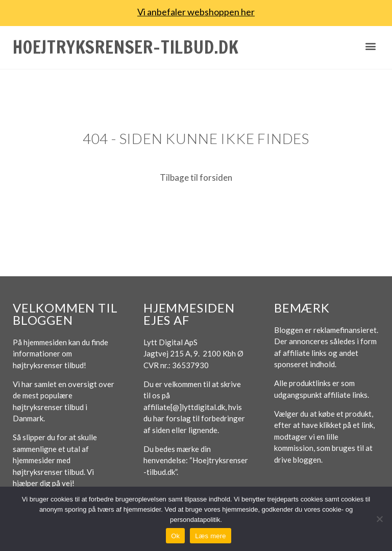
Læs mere (211, 536)
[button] (371, 46)
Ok (175, 536)
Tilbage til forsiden (196, 177)
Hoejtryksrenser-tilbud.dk (126, 47)
